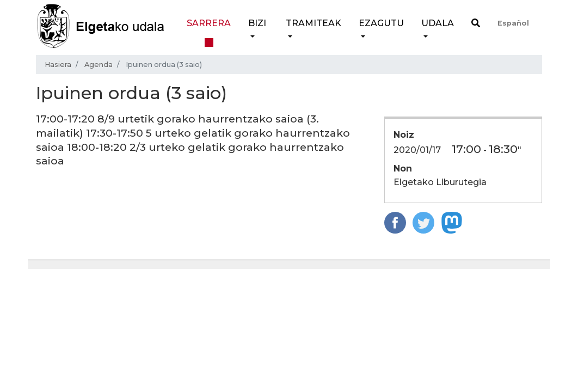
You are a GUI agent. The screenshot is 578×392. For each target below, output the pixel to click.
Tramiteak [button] (313, 23)
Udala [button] (438, 23)
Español (513, 23)
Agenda (99, 65)
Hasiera (58, 65)
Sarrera (209, 23)
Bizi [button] (257, 23)
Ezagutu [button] (381, 23)
